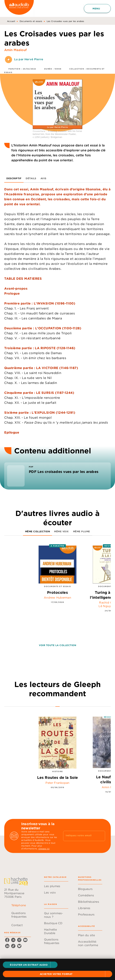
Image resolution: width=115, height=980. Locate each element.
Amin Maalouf (15, 50)
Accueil (11, 21)
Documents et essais (31, 21)
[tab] (14, 178)
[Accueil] (19, 8)
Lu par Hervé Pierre (29, 59)
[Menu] (97, 9)
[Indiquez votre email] (80, 836)
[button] (30, 965)
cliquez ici (44, 849)
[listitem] (7, 940)
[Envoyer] (101, 836)
